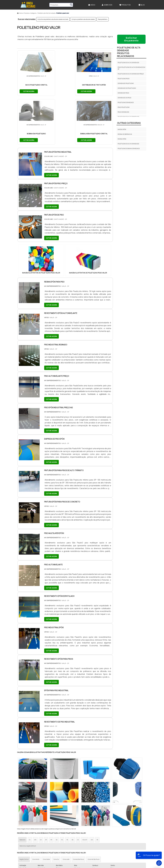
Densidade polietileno (126, 83)
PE (67, 791)
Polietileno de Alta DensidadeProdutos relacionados (129, 52)
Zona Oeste (46, 811)
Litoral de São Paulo (94, 811)
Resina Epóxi (88, 835)
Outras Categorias (129, 123)
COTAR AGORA (29, 91)
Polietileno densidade (126, 102)
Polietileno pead (124, 79)
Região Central (24, 811)
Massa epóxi (122, 129)
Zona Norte (36, 811)
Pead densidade (123, 112)
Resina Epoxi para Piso (92, 839)
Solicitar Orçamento (131, 39)
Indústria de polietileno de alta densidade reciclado (53, 19)
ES (41, 791)
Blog (142, 5)
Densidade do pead (124, 98)
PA (97, 791)
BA (73, 791)
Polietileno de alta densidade (128, 63)
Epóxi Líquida (88, 847)
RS (62, 791)
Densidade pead (123, 93)
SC (57, 791)
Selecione (22, 791)
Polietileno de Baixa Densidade (129, 149)
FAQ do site (129, 848)
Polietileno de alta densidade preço (131, 74)
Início (92, 5)
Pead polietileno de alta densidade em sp (131, 68)
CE (78, 791)
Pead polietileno (103, 19)
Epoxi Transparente (91, 843)
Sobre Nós (107, 5)
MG (35, 791)
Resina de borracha (125, 134)
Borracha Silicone (91, 851)
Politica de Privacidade (124, 852)
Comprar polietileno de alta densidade (83, 19)
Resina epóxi (122, 139)
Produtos (125, 5)
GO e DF (85, 791)
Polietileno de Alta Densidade (128, 144)
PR (51, 791)
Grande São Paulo (78, 811)
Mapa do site (128, 844)
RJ (30, 791)
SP (46, 791)
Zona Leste (66, 811)
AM (92, 791)
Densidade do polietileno (127, 88)
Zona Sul (56, 811)
